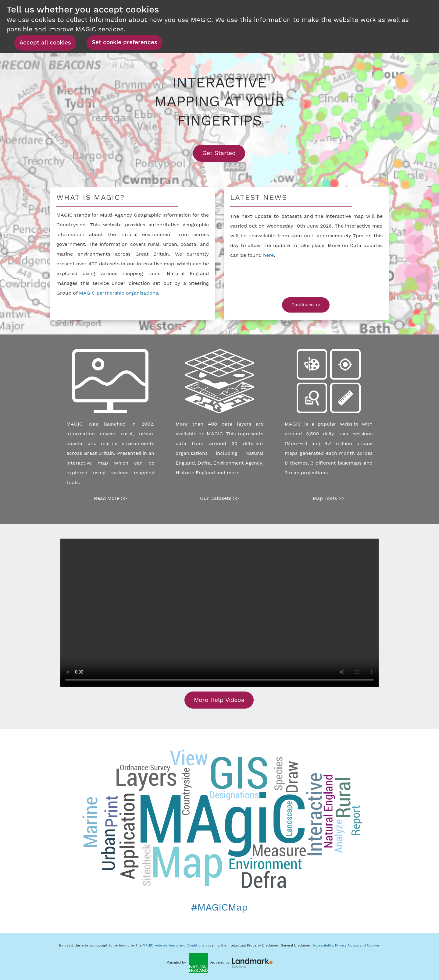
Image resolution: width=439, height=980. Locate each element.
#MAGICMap (220, 907)
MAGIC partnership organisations (118, 293)
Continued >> (306, 305)
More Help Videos (219, 700)
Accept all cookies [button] (45, 43)
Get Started (224, 153)
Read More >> (111, 498)
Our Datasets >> (220, 498)
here (268, 255)
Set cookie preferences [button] (125, 42)
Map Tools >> (329, 498)
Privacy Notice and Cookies (357, 945)
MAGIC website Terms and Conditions (174, 945)
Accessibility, (324, 945)
